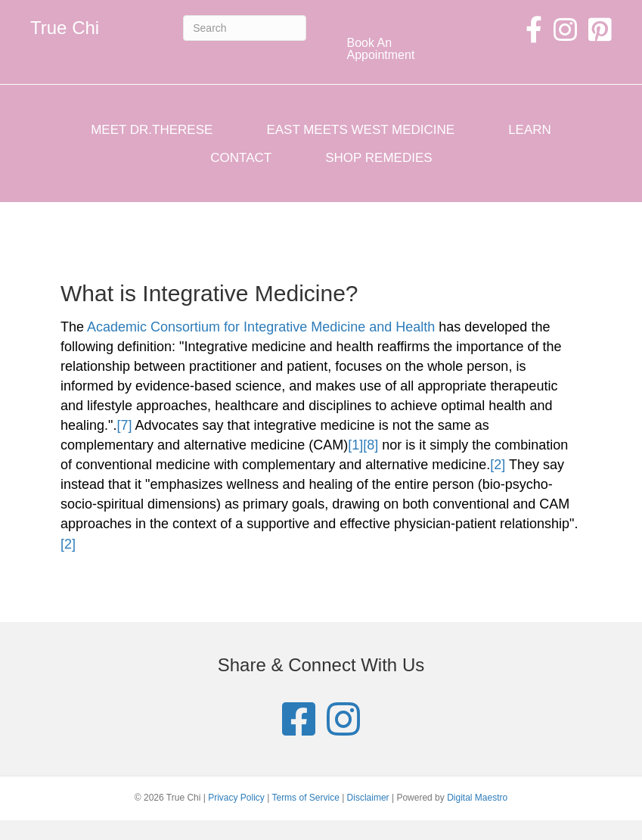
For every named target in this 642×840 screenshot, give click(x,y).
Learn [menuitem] (530, 130)
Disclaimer (368, 798)
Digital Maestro (477, 798)
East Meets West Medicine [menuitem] (360, 130)
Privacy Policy (236, 798)
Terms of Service (305, 798)
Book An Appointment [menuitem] (381, 49)
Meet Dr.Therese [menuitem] (152, 130)
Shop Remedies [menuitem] (378, 158)
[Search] (244, 28)
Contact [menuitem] (241, 158)
